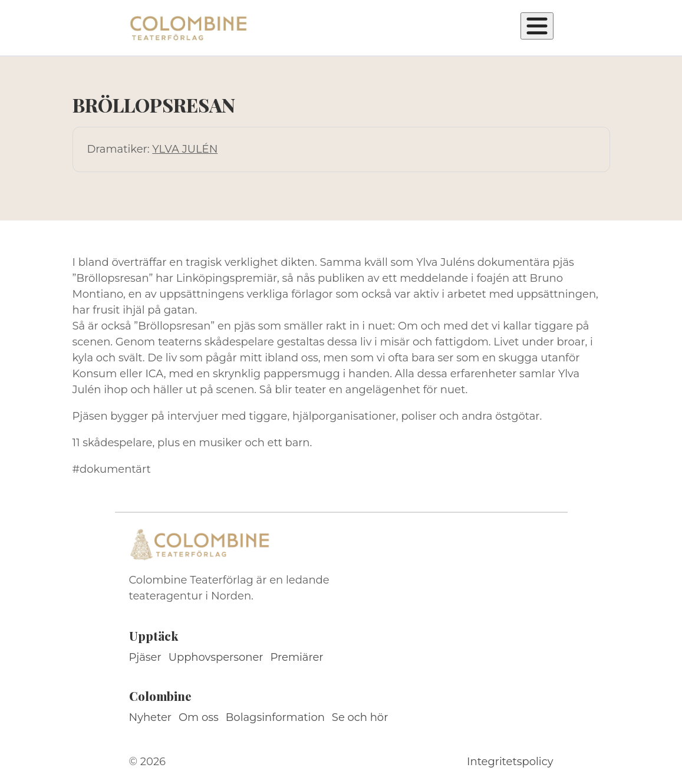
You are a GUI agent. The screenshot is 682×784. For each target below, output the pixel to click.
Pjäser (145, 657)
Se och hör (360, 717)
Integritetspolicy (510, 762)
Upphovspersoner (216, 657)
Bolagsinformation (275, 717)
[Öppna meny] (537, 26)
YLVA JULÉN (185, 149)
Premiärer (297, 657)
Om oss (199, 717)
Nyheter (151, 717)
